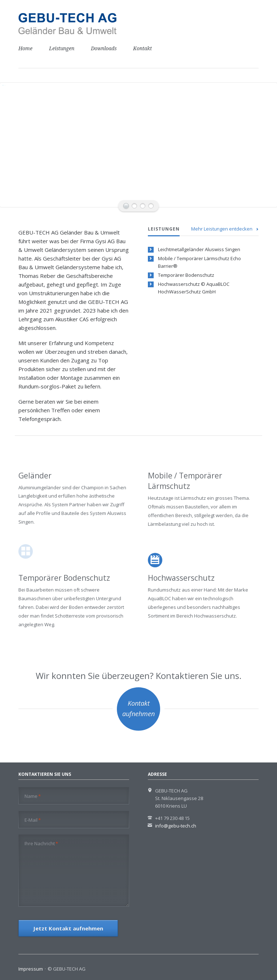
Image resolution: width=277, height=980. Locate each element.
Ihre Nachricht (41, 843)
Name (33, 796)
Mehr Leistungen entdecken (222, 229)
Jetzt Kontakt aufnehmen (68, 928)
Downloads (104, 48)
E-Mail (33, 820)
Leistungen (62, 48)
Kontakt (142, 48)
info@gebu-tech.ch (176, 826)
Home (25, 48)
